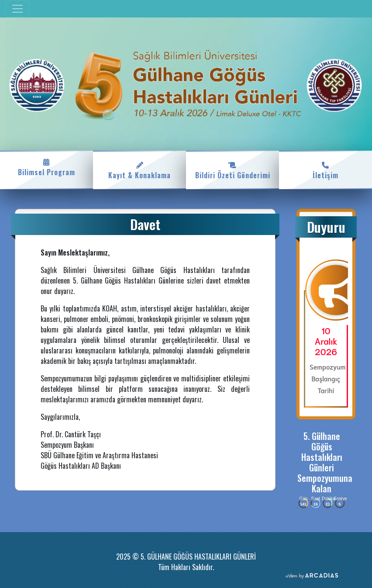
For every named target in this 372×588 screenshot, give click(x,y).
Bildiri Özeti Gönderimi (232, 170)
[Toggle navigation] (17, 9)
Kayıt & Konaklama (139, 170)
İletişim (325, 170)
